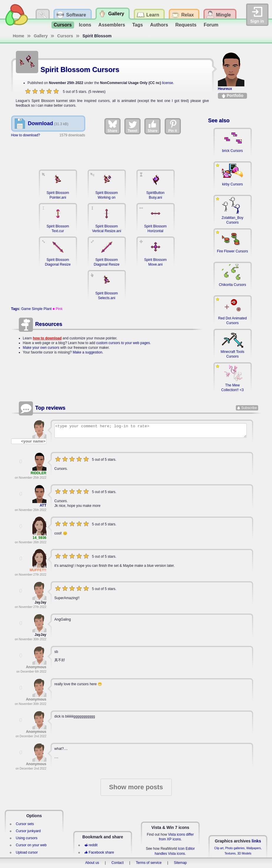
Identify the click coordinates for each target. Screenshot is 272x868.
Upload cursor (27, 852)
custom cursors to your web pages (123, 343)
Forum (211, 25)
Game (26, 309)
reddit (91, 845)
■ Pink (58, 309)
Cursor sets (25, 824)
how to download (47, 338)
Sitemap (180, 863)
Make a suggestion (87, 352)
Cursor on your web (31, 845)
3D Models (244, 853)
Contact (117, 863)
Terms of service (149, 863)
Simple (37, 309)
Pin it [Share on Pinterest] (173, 126)
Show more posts (136, 787)
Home (19, 36)
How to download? (26, 135)
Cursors (63, 25)
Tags (138, 25)
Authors (159, 25)
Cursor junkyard (28, 831)
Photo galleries (235, 848)
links (256, 841)
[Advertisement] (107, 151)
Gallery (41, 36)
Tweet (132, 126)
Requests (186, 25)
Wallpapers (253, 848)
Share (112, 126)
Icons (85, 25)
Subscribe (249, 408)
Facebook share (99, 852)
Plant (47, 309)
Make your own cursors (41, 348)
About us (92, 863)
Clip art (219, 848)
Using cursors (27, 838)
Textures (230, 853)
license (167, 83)
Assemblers (112, 25)
